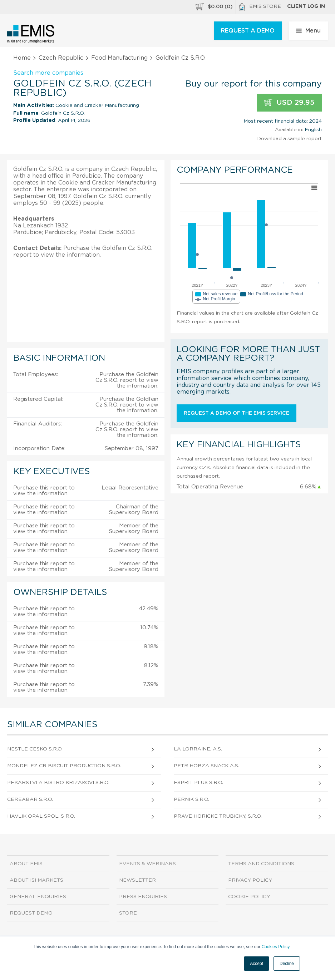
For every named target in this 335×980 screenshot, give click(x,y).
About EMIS (26, 864)
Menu (308, 31)
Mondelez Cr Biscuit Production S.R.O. (64, 766)
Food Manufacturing (119, 58)
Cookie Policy (249, 897)
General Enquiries (38, 897)
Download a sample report (289, 139)
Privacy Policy (250, 880)
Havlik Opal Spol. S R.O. (41, 816)
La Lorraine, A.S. (198, 749)
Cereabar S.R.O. (30, 799)
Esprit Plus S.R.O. (198, 783)
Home (22, 58)
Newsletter (137, 880)
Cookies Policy (275, 947)
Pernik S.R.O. (191, 799)
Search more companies (48, 73)
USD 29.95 (289, 103)
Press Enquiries (143, 897)
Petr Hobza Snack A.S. (206, 766)
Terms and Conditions (261, 864)
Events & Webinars (147, 864)
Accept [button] (257, 964)
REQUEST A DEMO (248, 31)
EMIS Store (260, 7)
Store (128, 913)
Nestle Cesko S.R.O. (35, 749)
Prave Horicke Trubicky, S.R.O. (218, 816)
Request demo (31, 913)
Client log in (306, 6)
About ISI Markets (36, 880)
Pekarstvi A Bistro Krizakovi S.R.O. (58, 783)
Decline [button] (287, 964)
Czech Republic (61, 58)
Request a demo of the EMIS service (237, 413)
